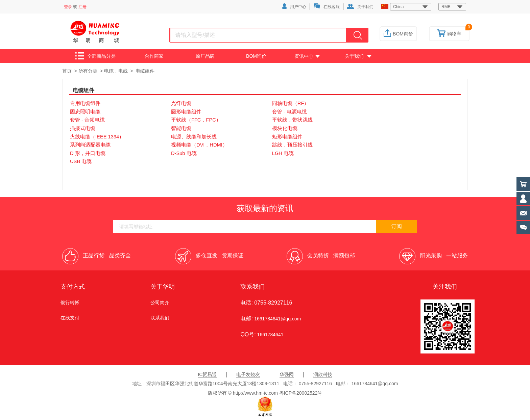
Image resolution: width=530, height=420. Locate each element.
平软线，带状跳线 (292, 120)
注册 (82, 7)
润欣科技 (323, 374)
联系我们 (160, 318)
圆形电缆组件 (186, 112)
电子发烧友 (248, 374)
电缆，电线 (116, 71)
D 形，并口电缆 (88, 153)
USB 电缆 (81, 161)
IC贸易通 (207, 374)
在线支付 (70, 318)
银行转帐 (70, 303)
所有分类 (88, 71)
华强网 (287, 374)
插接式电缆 (83, 128)
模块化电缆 (285, 128)
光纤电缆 (181, 103)
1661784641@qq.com (278, 319)
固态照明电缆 (85, 112)
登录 (68, 7)
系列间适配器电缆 (90, 145)
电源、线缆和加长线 (194, 137)
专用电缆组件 (85, 103)
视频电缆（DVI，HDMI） (199, 145)
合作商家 (154, 56)
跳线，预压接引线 (292, 145)
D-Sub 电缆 (184, 153)
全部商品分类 (95, 56)
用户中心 (294, 6)
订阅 (396, 226)
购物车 (449, 34)
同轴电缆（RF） (291, 103)
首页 (67, 71)
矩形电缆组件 (287, 137)
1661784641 (270, 335)
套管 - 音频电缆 (87, 120)
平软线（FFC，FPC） (196, 120)
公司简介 (160, 303)
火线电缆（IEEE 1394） (97, 137)
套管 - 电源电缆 (290, 112)
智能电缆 (181, 128)
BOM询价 (398, 34)
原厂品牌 (205, 56)
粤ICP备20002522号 (301, 393)
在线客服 (327, 6)
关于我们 (360, 6)
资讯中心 (307, 56)
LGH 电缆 (283, 153)
